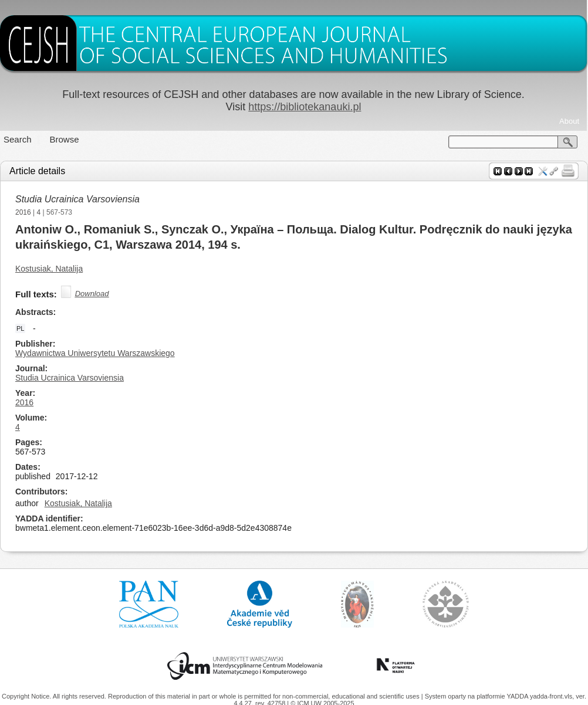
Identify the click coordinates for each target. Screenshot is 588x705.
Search (18, 139)
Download (92, 294)
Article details (37, 171)
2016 (23, 212)
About (569, 121)
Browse (65, 139)
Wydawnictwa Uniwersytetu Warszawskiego (95, 353)
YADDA (518, 696)
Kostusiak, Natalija (49, 269)
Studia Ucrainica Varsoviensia (77, 199)
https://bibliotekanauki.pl (305, 107)
